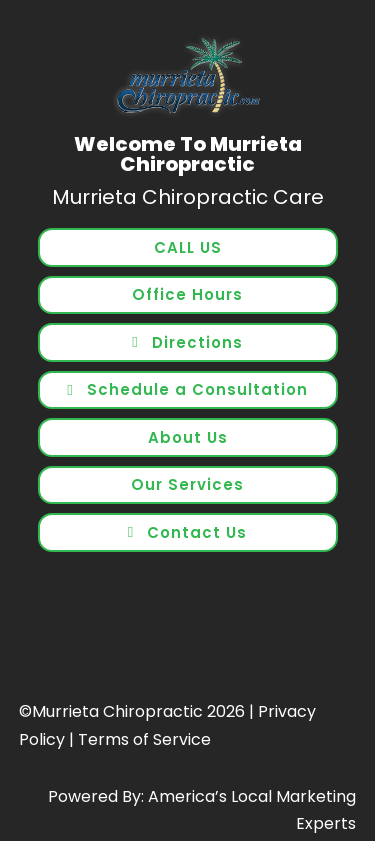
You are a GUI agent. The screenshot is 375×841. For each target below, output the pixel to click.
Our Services (187, 484)
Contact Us (197, 532)
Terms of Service (144, 739)
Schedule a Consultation (197, 389)
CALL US (188, 247)
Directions (197, 342)
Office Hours (187, 294)
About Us (188, 437)
